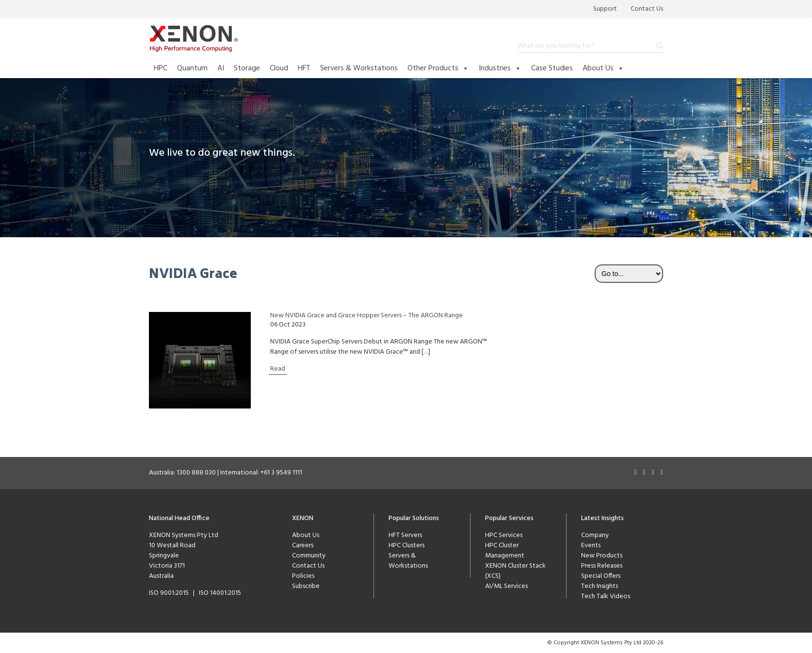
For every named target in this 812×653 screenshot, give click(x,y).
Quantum (192, 68)
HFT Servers (405, 535)
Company (595, 535)
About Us (603, 68)
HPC (161, 68)
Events (591, 546)
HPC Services (504, 535)
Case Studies (552, 68)
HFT (304, 68)
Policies (303, 576)
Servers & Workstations (359, 68)
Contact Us (647, 9)
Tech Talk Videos (606, 596)
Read (278, 369)
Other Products (438, 68)
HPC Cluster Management (505, 551)
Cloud (279, 68)
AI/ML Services (506, 586)
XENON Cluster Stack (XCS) (515, 571)
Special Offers (601, 576)
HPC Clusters (406, 546)
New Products (602, 556)
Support (605, 9)
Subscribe (306, 586)
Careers (303, 546)
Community (309, 556)
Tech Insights (600, 586)
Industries (500, 68)
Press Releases (602, 566)
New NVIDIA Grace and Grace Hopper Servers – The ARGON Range (366, 316)
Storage (247, 68)
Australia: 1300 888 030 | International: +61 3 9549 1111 (226, 473)
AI (221, 68)
